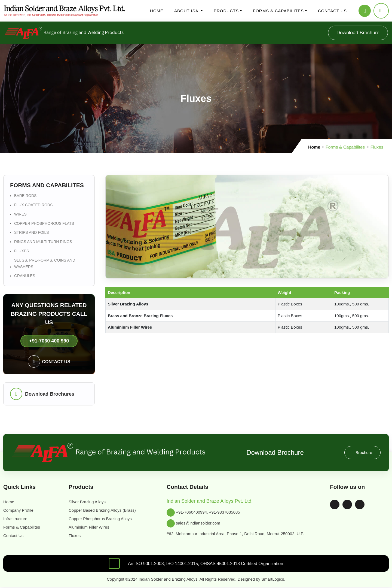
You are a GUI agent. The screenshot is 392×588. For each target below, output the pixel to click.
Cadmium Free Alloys (54, 53)
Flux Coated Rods (40, 92)
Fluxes (30, 78)
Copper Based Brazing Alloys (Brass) (46, 425)
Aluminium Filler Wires (45, 73)
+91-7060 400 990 (16, 284)
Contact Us (23, 398)
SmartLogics (166, 531)
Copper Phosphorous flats (46, 102)
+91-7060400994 (28, 472)
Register (20, 147)
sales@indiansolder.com (34, 476)
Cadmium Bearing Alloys (57, 48)
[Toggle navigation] (5, 6)
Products (21, 38)
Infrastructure (36, 33)
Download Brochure (20, 171)
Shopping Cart (27, 161)
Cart (33, 540)
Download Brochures (15, 306)
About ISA (23, 19)
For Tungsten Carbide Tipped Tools (66, 58)
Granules (32, 127)
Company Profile (39, 24)
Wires (29, 97)
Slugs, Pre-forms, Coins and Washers (56, 122)
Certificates (34, 28)
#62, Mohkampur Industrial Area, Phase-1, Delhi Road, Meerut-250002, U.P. (80, 481)
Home (18, 14)
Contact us (22, 131)
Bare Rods (33, 87)
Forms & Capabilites (31, 82)
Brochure (10, 358)
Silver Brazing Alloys (45, 43)
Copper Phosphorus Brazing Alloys (55, 68)
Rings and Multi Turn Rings (48, 112)
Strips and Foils (38, 107)
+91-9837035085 (60, 472)
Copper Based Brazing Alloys (50, 63)
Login (18, 152)
